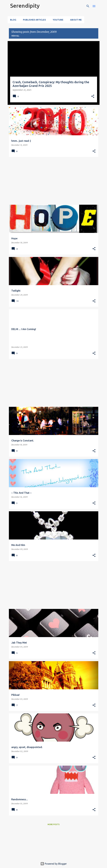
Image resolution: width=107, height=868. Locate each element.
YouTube (58, 20)
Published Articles (34, 20)
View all (15, 36)
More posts (54, 824)
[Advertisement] (54, 181)
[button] (93, 97)
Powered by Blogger (54, 864)
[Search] (88, 6)
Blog (13, 20)
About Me (76, 20)
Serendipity (25, 6)
